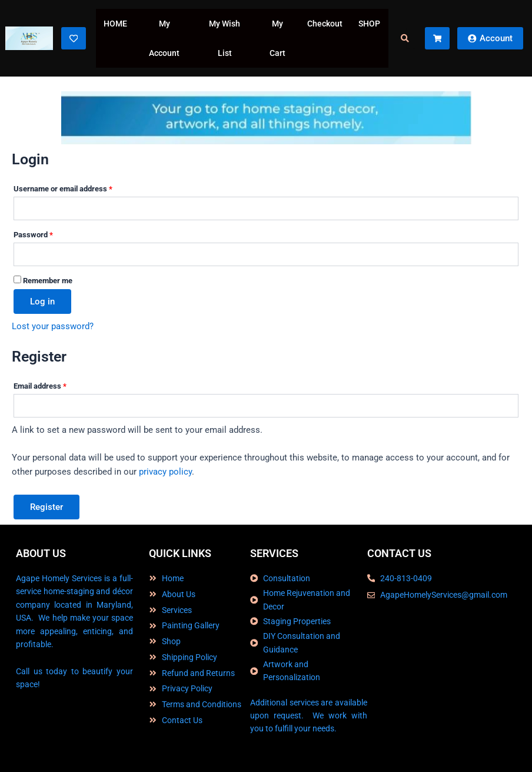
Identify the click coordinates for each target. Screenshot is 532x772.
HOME (115, 24)
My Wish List (225, 38)
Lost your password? (53, 326)
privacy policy (165, 472)
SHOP (369, 24)
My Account (164, 38)
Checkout (325, 24)
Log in (42, 301)
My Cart (277, 38)
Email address (55, 385)
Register (46, 507)
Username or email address (78, 187)
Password (48, 233)
